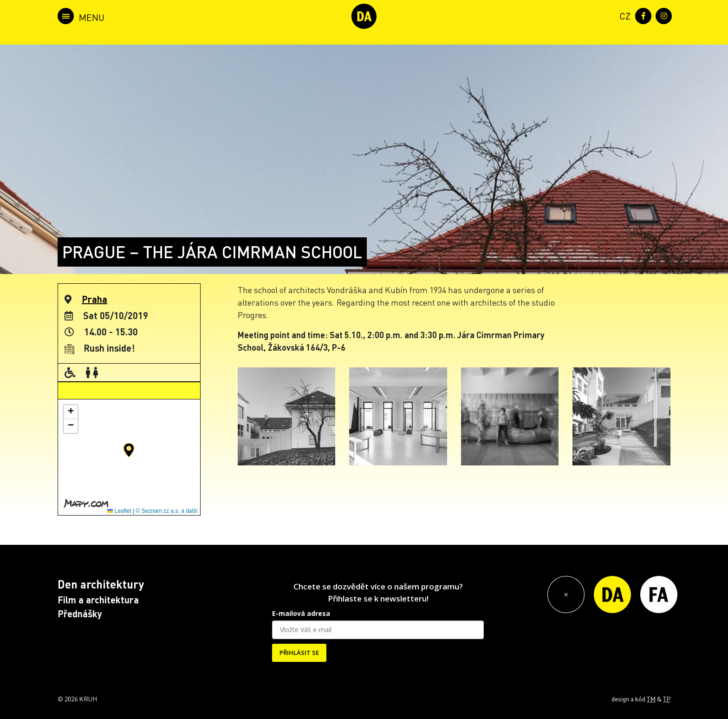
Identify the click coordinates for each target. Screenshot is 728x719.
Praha (94, 299)
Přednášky (80, 614)
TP (667, 699)
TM (651, 699)
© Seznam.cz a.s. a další (167, 511)
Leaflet (119, 511)
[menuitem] (623, 15)
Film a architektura (98, 600)
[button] (129, 450)
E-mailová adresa (301, 613)
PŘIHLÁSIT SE (299, 653)
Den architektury (101, 584)
